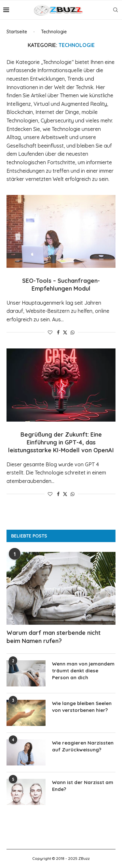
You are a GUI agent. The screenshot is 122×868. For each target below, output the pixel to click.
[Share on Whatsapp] (73, 332)
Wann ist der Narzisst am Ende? (83, 786)
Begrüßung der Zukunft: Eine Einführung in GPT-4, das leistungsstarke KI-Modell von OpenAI (61, 442)
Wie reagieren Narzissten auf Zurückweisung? (83, 746)
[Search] (115, 10)
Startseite (17, 32)
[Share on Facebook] (58, 332)
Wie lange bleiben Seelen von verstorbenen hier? (82, 707)
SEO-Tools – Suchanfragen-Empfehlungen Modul (61, 285)
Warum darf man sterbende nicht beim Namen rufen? (54, 637)
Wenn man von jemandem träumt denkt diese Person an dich (83, 671)
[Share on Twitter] (65, 332)
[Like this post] (50, 332)
